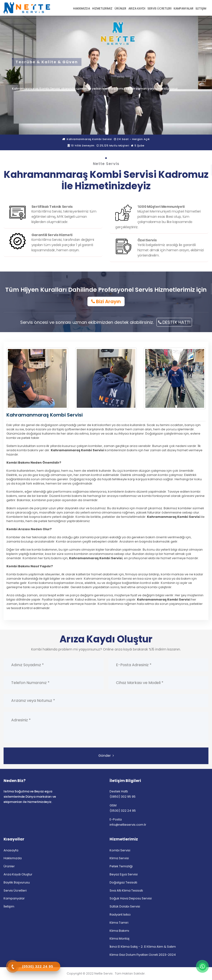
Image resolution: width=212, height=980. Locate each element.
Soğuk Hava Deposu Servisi (131, 899)
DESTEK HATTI (174, 322)
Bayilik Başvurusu (17, 882)
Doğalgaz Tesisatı (123, 882)
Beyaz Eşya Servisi (124, 874)
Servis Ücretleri (15, 890)
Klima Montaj (119, 939)
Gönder (106, 756)
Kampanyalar (14, 899)
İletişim (9, 906)
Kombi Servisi (120, 850)
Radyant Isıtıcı (120, 915)
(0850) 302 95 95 (123, 797)
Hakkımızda (13, 858)
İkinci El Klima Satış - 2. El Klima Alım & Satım (143, 947)
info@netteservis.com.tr (128, 825)
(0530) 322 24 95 (123, 811)
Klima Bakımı (119, 931)
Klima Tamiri (119, 923)
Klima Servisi (119, 858)
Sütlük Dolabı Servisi (125, 906)
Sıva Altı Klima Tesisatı (126, 890)
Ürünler (9, 866)
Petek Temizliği (121, 866)
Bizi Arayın (106, 301)
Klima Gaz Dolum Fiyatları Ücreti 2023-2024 (143, 955)
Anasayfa (11, 850)
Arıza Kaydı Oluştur (18, 874)
